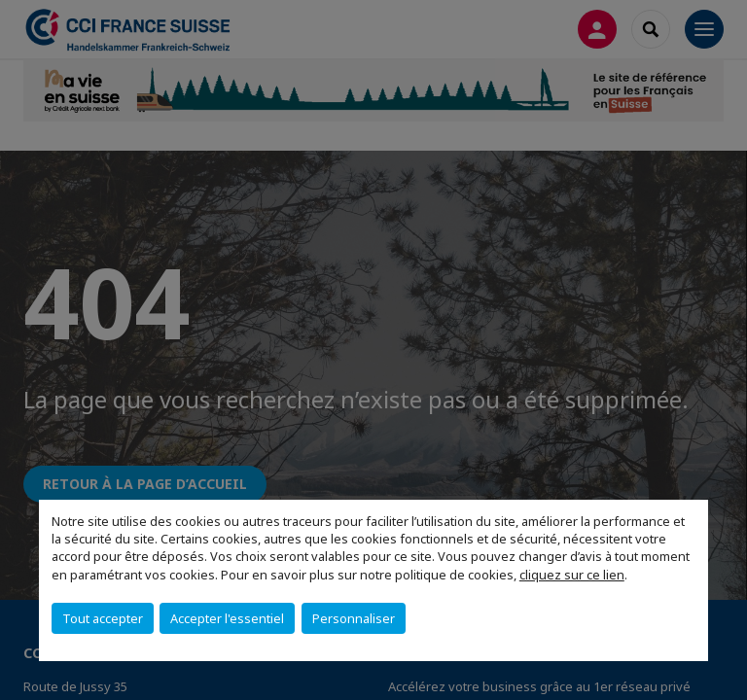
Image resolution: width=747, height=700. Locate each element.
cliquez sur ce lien (572, 575)
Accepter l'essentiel (227, 618)
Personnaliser (354, 618)
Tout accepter (103, 618)
